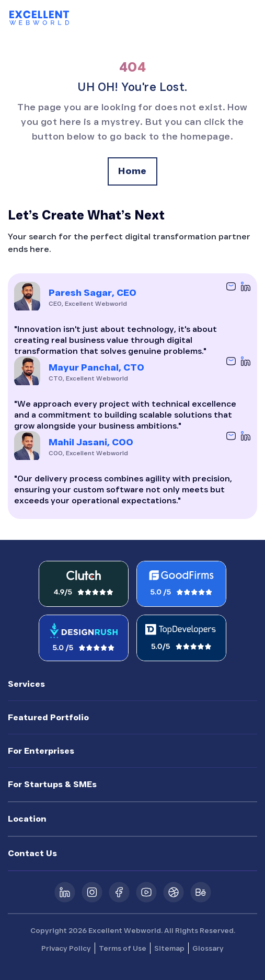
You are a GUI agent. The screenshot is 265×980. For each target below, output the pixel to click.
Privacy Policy (66, 948)
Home (132, 171)
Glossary (208, 948)
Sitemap (169, 948)
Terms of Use (123, 948)
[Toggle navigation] (248, 18)
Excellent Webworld (125, 930)
